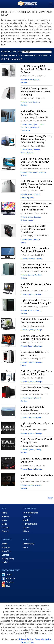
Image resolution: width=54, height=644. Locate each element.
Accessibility (28, 544)
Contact (5, 555)
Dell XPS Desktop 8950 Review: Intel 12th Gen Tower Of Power (36, 69)
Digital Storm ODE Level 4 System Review (35, 353)
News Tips (6, 551)
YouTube (10, 582)
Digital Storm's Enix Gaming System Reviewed (35, 389)
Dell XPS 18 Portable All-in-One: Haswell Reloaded (35, 250)
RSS (8, 586)
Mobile (26, 520)
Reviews (5, 516)
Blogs (4, 524)
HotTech (5, 562)
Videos (35, 172)
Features (24, 80)
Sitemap (5, 531)
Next (50, 498)
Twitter (9, 575)
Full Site (5, 528)
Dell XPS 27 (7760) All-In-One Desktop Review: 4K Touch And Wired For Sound (36, 207)
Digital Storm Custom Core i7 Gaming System (36, 441)
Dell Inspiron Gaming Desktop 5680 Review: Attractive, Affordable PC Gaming (36, 139)
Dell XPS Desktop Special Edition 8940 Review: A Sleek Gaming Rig (36, 91)
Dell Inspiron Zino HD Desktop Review (32, 408)
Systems (36, 80)
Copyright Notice (43, 639)
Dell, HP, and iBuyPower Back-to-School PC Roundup (36, 373)
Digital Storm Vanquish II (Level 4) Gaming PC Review (35, 266)
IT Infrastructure (30, 524)
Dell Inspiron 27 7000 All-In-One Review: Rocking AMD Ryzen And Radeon (35, 162)
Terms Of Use (27, 642)
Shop (25, 547)
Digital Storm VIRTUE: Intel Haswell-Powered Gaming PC (36, 302)
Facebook (11, 578)
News (30, 80)
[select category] (37, 52)
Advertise (6, 547)
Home (4, 513)
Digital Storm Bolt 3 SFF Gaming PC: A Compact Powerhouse (33, 229)
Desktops (24, 83)
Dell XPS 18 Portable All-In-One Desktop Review (35, 321)
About (4, 544)
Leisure (26, 528)
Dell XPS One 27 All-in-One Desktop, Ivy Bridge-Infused (35, 337)
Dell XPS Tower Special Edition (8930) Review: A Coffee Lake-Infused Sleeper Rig (37, 184)
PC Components (30, 513)
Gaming (24, 153)
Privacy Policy (8, 559)
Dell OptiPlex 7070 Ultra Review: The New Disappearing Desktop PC (34, 114)
